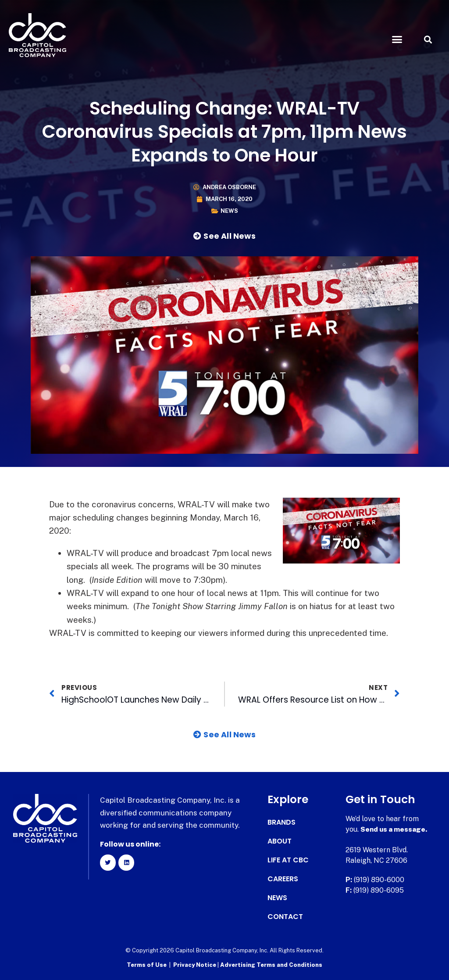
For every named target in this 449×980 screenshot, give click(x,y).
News (229, 211)
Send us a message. (394, 829)
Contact (285, 917)
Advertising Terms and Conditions (271, 965)
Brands (282, 822)
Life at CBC (288, 860)
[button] (397, 39)
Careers (283, 879)
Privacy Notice (195, 965)
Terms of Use (147, 965)
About (280, 841)
